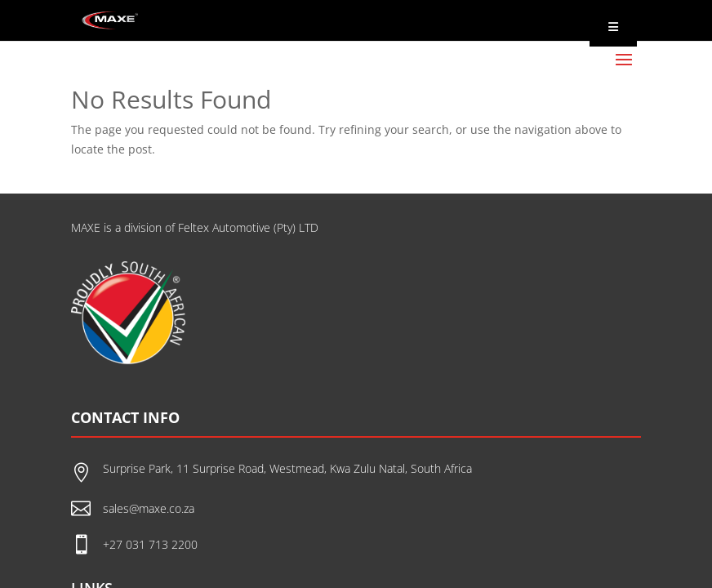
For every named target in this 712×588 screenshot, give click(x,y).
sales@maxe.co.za (149, 508)
